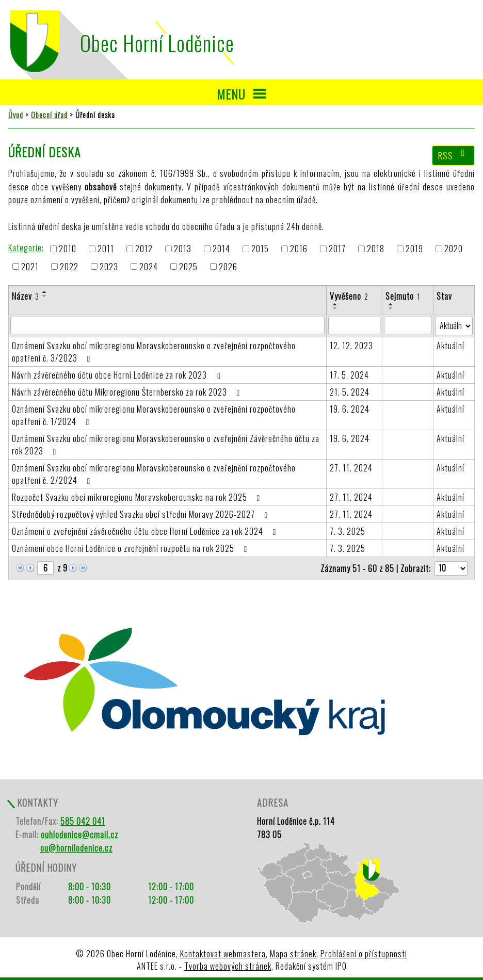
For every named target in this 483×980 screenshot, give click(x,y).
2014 (221, 249)
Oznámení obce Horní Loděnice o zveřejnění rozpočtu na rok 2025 (131, 548)
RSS (454, 155)
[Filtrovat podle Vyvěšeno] (354, 325)
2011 (106, 249)
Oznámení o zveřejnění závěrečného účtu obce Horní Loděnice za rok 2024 (146, 531)
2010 (68, 249)
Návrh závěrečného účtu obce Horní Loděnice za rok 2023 (118, 375)
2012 (144, 249)
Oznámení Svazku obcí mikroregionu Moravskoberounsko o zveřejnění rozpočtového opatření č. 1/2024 (154, 415)
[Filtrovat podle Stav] (454, 326)
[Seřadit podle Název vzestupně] (45, 292)
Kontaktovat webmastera (223, 954)
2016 (299, 249)
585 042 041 (83, 821)
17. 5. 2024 (349, 375)
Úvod (16, 115)
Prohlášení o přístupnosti (364, 954)
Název (26, 296)
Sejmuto (403, 296)
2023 (109, 267)
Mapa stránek (293, 954)
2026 (228, 267)
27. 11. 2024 (351, 468)
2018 (376, 249)
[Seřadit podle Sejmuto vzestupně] (391, 304)
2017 (337, 249)
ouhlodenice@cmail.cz (79, 835)
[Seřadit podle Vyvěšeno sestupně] (335, 308)
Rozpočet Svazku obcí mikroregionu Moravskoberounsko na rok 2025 (138, 497)
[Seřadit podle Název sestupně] (45, 296)
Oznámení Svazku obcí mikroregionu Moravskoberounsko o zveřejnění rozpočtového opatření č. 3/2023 (154, 352)
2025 (188, 267)
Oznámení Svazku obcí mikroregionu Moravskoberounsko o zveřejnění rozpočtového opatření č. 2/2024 (154, 474)
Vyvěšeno (349, 296)
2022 (69, 267)
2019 (414, 249)
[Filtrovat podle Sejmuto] (408, 325)
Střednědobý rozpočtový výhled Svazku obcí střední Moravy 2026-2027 (142, 514)
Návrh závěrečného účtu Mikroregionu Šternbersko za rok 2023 (128, 392)
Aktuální (450, 346)
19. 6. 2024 (350, 409)
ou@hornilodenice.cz (76, 848)
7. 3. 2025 (348, 531)
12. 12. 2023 (351, 346)
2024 (149, 267)
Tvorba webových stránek (228, 966)
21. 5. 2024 (350, 392)
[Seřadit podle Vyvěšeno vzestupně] (335, 304)
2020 (454, 249)
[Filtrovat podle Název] (167, 325)
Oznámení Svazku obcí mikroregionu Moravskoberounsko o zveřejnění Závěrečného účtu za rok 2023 (166, 445)
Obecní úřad (49, 115)
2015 (260, 249)
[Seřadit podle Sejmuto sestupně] (391, 308)
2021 (30, 267)
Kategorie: (26, 248)
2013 (183, 249)
